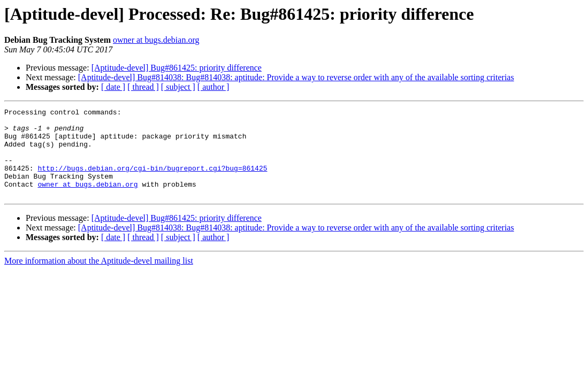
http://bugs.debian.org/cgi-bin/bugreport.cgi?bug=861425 (152, 181)
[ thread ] (143, 87)
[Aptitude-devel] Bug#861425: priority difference (177, 68)
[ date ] (113, 87)
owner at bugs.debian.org (156, 40)
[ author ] (213, 87)
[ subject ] (178, 87)
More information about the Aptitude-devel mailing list (99, 278)
